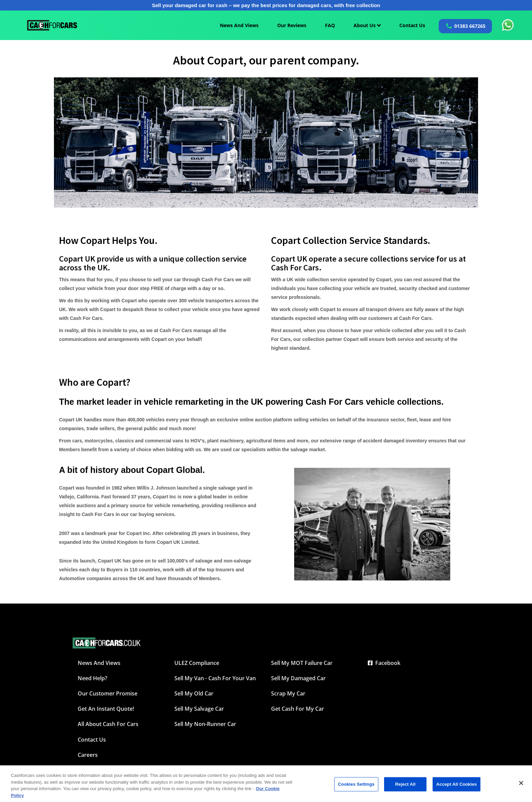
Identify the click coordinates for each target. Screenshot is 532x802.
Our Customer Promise (108, 693)
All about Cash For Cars (108, 724)
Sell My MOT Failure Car (302, 663)
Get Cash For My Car (298, 709)
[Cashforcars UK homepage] (52, 25)
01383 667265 (470, 26)
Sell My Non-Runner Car (205, 724)
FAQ (330, 25)
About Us (367, 25)
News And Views (239, 25)
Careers (88, 755)
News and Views (99, 663)
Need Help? (92, 678)
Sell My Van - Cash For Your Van (215, 678)
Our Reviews (292, 25)
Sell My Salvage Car (199, 709)
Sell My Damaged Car (298, 678)
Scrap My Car (288, 693)
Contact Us (412, 25)
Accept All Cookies (457, 788)
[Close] (521, 786)
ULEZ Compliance (197, 663)
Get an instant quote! (106, 709)
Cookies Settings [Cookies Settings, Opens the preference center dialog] (356, 788)
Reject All (405, 788)
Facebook (384, 663)
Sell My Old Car (194, 693)
